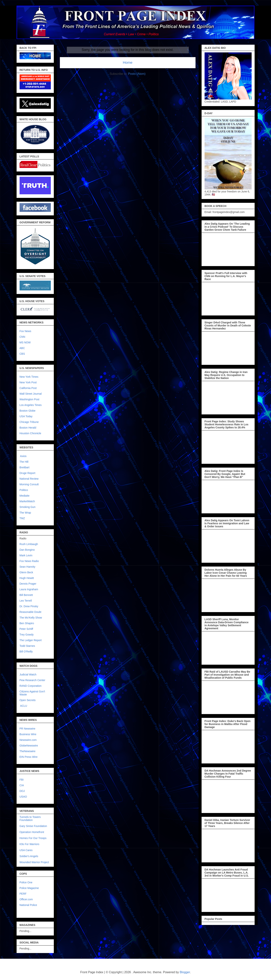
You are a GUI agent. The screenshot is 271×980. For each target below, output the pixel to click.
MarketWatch (27, 501)
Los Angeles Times (31, 405)
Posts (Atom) (137, 74)
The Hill (24, 462)
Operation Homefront (32, 832)
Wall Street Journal (31, 394)
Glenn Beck (26, 572)
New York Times (29, 377)
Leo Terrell (26, 601)
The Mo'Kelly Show (31, 618)
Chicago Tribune (29, 422)
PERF (23, 894)
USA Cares (26, 850)
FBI (22, 780)
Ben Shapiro (27, 623)
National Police (28, 905)
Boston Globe (28, 411)
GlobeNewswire (29, 746)
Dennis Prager (28, 584)
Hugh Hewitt (27, 578)
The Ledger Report (31, 640)
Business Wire (28, 734)
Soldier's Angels (29, 856)
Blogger (185, 972)
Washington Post (29, 399)
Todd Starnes (27, 646)
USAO (23, 797)
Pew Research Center (32, 680)
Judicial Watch (28, 675)
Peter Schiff (26, 629)
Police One (26, 882)
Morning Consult (29, 484)
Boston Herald (28, 428)
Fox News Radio (29, 561)
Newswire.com (28, 740)
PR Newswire (27, 729)
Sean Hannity (27, 567)
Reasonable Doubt (30, 612)
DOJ (22, 791)
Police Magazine (29, 888)
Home (128, 62)
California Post (28, 388)
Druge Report (27, 473)
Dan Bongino (27, 550)
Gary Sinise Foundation (33, 826)
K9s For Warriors (29, 844)
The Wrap (25, 513)
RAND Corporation (31, 686)
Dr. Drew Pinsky (29, 606)
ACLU (24, 706)
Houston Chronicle (30, 433)
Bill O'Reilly (26, 652)
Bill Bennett (26, 595)
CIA (22, 785)
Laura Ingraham (29, 589)
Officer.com (26, 899)
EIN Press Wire (29, 757)
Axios (23, 456)
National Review (29, 479)
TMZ (22, 518)
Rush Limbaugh (29, 544)
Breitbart (25, 467)
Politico (24, 490)
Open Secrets (28, 700)
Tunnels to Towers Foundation (30, 818)
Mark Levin (26, 555)
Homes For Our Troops (33, 838)
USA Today (26, 416)
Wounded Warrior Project (34, 862)
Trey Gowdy (27, 635)
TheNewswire (28, 751)
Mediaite (25, 496)
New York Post (28, 382)
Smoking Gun (28, 507)
